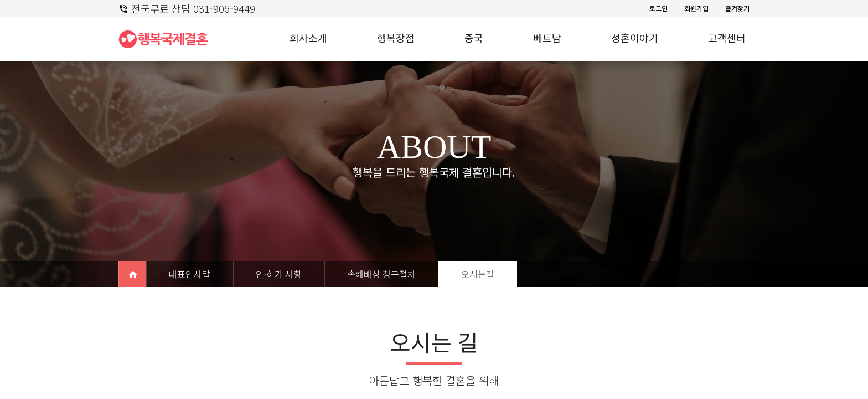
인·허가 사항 (279, 274)
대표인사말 (190, 274)
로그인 (658, 8)
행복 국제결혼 (168, 39)
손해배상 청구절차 (381, 274)
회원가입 (696, 8)
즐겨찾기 (737, 8)
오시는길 (478, 274)
